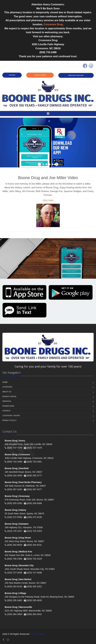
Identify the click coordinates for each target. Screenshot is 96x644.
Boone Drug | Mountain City (19, 565)
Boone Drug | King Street (18, 538)
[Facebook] (85, 66)
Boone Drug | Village (15, 593)
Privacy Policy (9, 420)
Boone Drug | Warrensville (18, 607)
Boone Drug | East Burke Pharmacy (23, 482)
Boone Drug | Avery (15, 441)
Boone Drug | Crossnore (17, 454)
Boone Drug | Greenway (17, 496)
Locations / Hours (11, 416)
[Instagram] (91, 66)
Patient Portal (9, 396)
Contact (6, 411)
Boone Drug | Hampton (17, 524)
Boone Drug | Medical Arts (18, 552)
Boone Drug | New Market (18, 579)
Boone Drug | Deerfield (17, 468)
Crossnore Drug (53, 24)
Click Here (48, 200)
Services (7, 401)
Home (5, 382)
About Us (7, 392)
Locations (7, 387)
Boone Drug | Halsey (15, 510)
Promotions (8, 406)
